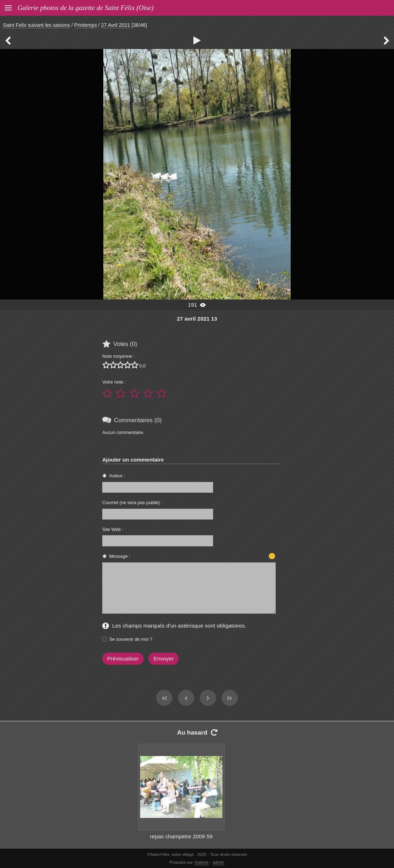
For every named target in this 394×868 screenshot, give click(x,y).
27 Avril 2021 (116, 25)
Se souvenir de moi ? (131, 639)
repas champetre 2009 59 (181, 836)
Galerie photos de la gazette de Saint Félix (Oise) (85, 8)
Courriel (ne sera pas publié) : (132, 503)
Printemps (86, 25)
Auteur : (117, 476)
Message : (120, 556)
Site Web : (113, 529)
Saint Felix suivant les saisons (36, 25)
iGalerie (202, 862)
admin (219, 862)
